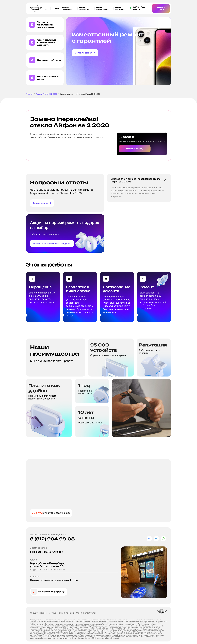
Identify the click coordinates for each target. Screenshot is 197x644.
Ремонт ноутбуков (120, 8)
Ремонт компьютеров (102, 8)
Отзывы (56, 8)
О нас (46, 8)
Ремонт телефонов (67, 8)
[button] (117, 84)
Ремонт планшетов (84, 8)
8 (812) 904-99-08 (52, 539)
